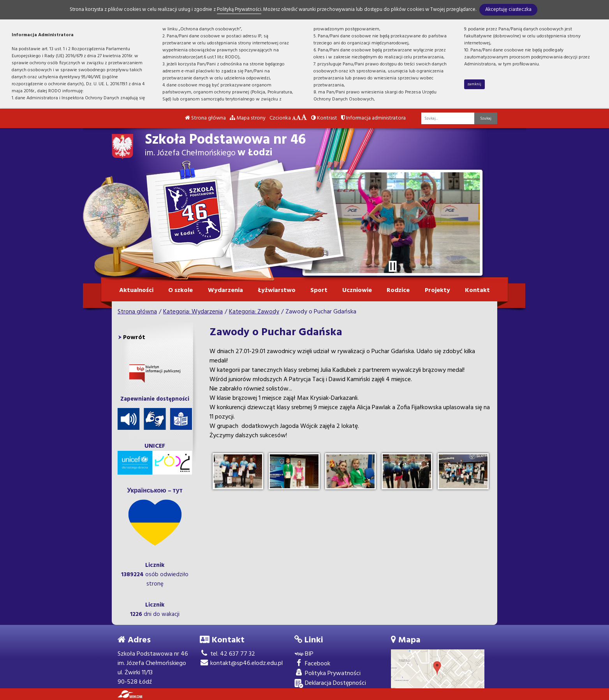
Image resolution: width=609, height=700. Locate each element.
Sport (319, 290)
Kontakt (477, 290)
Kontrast (324, 118)
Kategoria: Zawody (254, 312)
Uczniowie (357, 290)
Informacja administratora (373, 118)
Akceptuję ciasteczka (508, 10)
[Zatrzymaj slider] (393, 266)
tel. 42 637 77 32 (227, 654)
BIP (304, 654)
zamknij (474, 84)
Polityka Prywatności (327, 674)
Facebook (312, 664)
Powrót (134, 338)
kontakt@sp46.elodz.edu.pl (241, 663)
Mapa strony (248, 118)
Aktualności (136, 290)
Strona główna (205, 118)
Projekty (437, 290)
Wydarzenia (225, 290)
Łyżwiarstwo (277, 290)
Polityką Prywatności (239, 10)
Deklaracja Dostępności (330, 683)
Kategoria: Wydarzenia (193, 312)
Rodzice (398, 290)
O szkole (180, 290)
